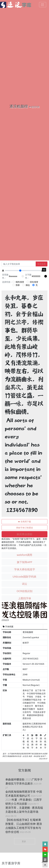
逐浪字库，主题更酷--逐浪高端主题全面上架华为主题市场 (24, 812)
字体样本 (37, 741)
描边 (26, 285)
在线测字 (32, 741)
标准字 (26, 643)
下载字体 (24, 741)
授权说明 (28, 741)
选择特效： (7, 282)
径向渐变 (32, 282)
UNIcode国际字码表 (25, 577)
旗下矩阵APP (24, 562)
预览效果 (42, 264)
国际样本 (41, 741)
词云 (25, 584)
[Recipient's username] (19, 264)
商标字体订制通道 (25, 528)
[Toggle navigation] (43, 5)
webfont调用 (25, 555)
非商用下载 (24, 522)
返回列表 (34, 107)
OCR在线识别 (24, 591)
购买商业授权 (25, 534)
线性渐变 (18, 282)
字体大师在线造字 (25, 569)
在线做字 (45, 741)
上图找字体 (25, 598)
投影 (16, 285)
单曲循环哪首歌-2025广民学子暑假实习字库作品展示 (24, 783)
